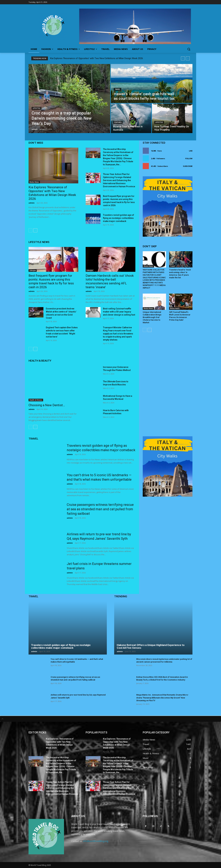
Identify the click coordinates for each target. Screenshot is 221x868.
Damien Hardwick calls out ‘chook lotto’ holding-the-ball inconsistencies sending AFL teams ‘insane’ (110, 281)
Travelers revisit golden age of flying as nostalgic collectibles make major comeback (118, 218)
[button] (189, 49)
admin (32, 203)
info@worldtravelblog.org (96, 841)
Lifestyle (37, 108)
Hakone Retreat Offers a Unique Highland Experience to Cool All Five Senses (151, 646)
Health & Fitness (36, 400)
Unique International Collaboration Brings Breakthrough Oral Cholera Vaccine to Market (152, 317)
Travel (117, 89)
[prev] (183, 58)
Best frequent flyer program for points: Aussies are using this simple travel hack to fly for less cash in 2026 (51, 281)
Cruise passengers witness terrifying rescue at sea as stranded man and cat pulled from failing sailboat (100, 509)
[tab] (110, 719)
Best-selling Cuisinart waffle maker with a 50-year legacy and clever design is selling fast (119, 312)
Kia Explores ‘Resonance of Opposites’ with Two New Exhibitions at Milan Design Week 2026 (97, 58)
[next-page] (35, 230)
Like (191, 151)
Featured (118, 122)
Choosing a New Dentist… (47, 405)
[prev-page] (30, 230)
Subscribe (188, 166)
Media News (34, 182)
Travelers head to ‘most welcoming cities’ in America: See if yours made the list (180, 274)
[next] (188, 58)
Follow (189, 158)
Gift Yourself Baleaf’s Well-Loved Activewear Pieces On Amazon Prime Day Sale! (180, 316)
